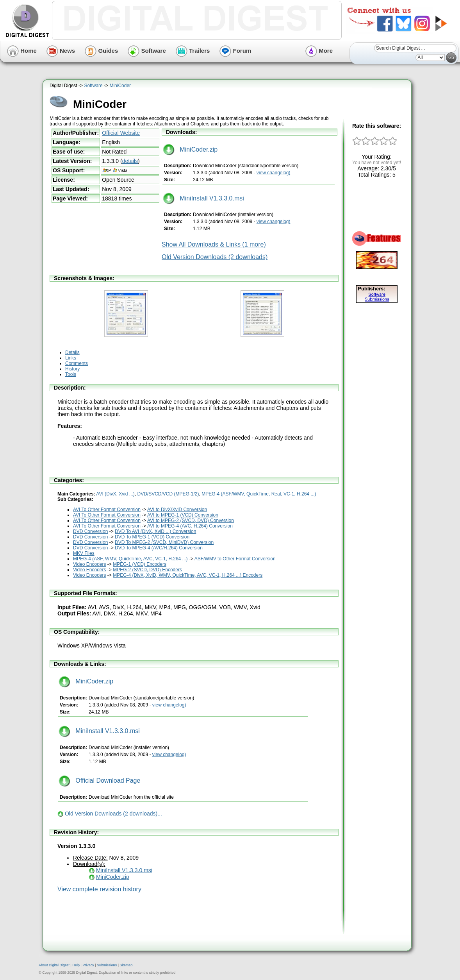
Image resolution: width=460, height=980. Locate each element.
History (72, 369)
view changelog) (274, 173)
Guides (101, 51)
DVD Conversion (90, 531)
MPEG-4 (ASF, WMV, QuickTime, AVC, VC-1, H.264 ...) (130, 559)
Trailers (193, 51)
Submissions (107, 965)
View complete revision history (99, 889)
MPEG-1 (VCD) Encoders (140, 564)
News (61, 51)
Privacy (88, 965)
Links (71, 358)
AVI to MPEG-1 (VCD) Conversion (183, 515)
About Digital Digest (54, 965)
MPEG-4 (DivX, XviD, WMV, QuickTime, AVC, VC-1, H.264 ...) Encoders (188, 575)
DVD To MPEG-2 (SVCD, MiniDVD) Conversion (164, 542)
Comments (77, 363)
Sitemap (126, 965)
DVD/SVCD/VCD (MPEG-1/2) (168, 494)
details (130, 161)
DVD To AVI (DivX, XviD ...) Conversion (155, 531)
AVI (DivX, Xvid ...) (115, 494)
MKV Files (84, 553)
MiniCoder (120, 86)
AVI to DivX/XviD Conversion (177, 510)
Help (76, 965)
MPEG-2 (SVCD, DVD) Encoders (147, 570)
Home (22, 51)
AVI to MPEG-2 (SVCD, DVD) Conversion (191, 520)
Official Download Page (99, 781)
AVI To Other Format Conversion (107, 510)
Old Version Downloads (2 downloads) (215, 257)
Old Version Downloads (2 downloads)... (113, 814)
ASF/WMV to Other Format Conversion (235, 559)
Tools (71, 374)
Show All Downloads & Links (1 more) (214, 244)
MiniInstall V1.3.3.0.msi (203, 198)
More (319, 51)
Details (72, 352)
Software (147, 51)
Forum (235, 51)
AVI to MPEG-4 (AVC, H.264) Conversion (190, 526)
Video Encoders (90, 564)
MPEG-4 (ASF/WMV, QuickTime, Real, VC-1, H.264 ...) (259, 494)
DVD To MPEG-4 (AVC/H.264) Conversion (159, 548)
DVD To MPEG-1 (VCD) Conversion (152, 537)
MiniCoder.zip (190, 149)
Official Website (121, 133)
